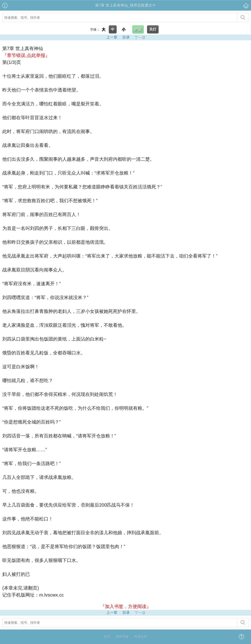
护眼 (138, 29)
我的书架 (122, 637)
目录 (126, 37)
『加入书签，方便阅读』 (126, 606)
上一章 (112, 37)
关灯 (153, 29)
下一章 (140, 37)
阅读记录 (141, 637)
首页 (107, 637)
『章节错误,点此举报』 (26, 55)
